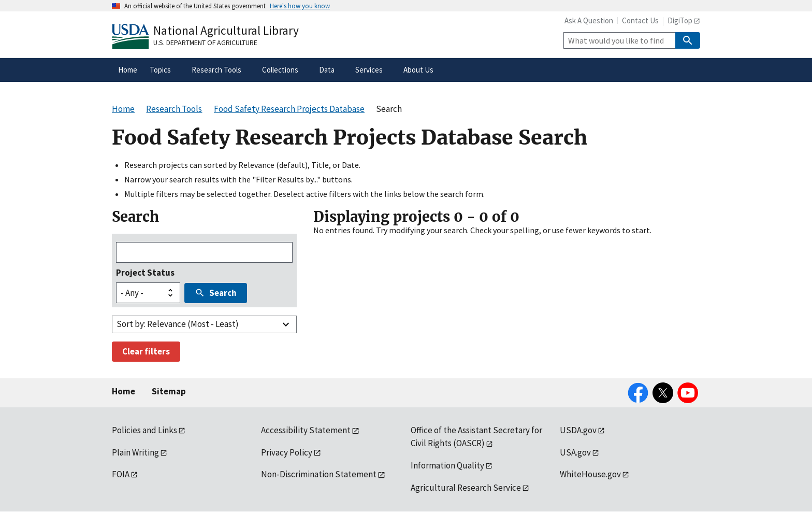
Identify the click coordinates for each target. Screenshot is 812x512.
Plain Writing (135, 452)
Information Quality (447, 465)
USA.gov (575, 452)
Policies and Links (144, 430)
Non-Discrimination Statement (319, 474)
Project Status (145, 273)
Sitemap (169, 391)
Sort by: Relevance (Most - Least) (178, 324)
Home (124, 391)
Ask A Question (589, 20)
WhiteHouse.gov (590, 474)
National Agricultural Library (226, 30)
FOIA (121, 474)
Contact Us (640, 20)
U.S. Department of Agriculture (205, 42)
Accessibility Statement (306, 430)
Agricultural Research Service (466, 488)
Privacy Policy (287, 452)
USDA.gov (578, 430)
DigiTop (680, 20)
